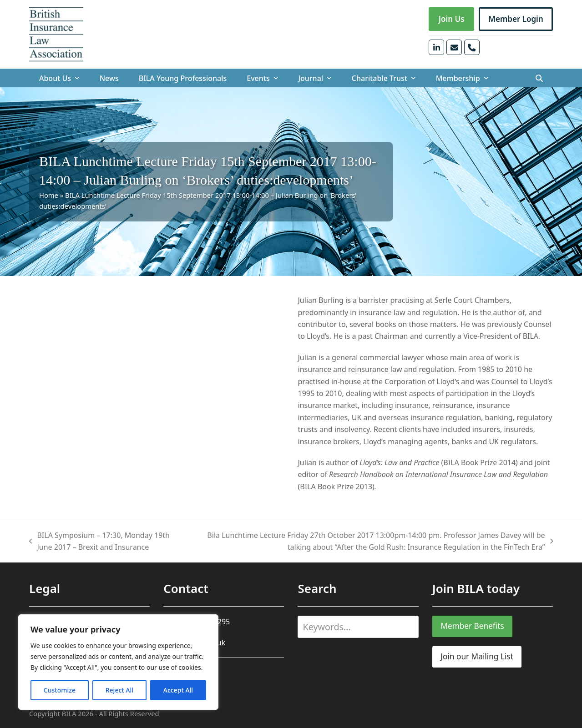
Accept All (178, 690)
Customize (60, 690)
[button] (539, 78)
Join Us (452, 19)
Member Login (516, 19)
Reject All (119, 690)
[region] (118, 662)
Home (49, 195)
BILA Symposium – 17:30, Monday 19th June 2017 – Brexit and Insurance (99, 542)
